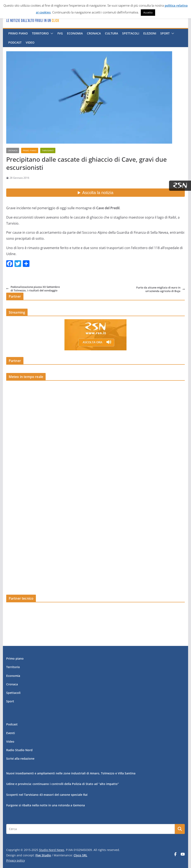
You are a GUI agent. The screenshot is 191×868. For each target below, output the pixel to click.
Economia (75, 33)
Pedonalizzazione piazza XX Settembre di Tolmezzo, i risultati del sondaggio (33, 289)
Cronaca (94, 33)
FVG (60, 33)
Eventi (11, 733)
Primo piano (18, 33)
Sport (165, 33)
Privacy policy (16, 860)
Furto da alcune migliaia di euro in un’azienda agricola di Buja (161, 289)
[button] (51, 33)
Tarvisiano (48, 150)
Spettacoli (131, 33)
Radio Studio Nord (19, 750)
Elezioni (150, 33)
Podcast (15, 42)
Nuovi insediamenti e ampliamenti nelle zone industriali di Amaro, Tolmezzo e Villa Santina (71, 773)
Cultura (111, 33)
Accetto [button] (148, 12)
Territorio (40, 33)
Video (30, 42)
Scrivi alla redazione (20, 759)
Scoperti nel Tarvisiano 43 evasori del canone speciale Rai (47, 795)
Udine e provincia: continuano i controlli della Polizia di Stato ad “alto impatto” (63, 784)
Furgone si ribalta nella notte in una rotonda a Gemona (46, 805)
